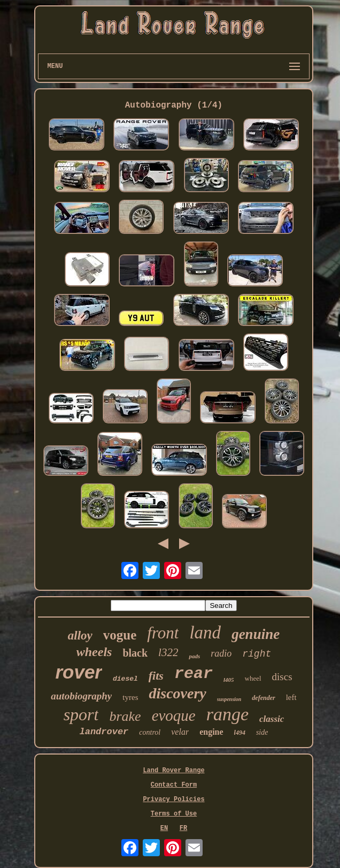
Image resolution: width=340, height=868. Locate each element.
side (262, 732)
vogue (120, 635)
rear (194, 674)
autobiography (81, 696)
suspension (229, 699)
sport (81, 714)
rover (79, 672)
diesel (125, 679)
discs (282, 677)
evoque (174, 715)
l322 (168, 652)
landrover (104, 732)
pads (194, 656)
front (163, 633)
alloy (80, 635)
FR (183, 828)
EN (164, 828)
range (227, 714)
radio (221, 653)
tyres (130, 697)
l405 (229, 680)
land (205, 633)
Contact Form (174, 785)
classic (272, 719)
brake (125, 716)
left (291, 697)
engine (211, 732)
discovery (177, 693)
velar (180, 732)
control (150, 732)
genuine (256, 634)
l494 (240, 733)
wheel (253, 678)
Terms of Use (174, 814)
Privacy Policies (173, 800)
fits (156, 676)
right (257, 654)
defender (263, 698)
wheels (94, 652)
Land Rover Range (173, 771)
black (135, 653)
